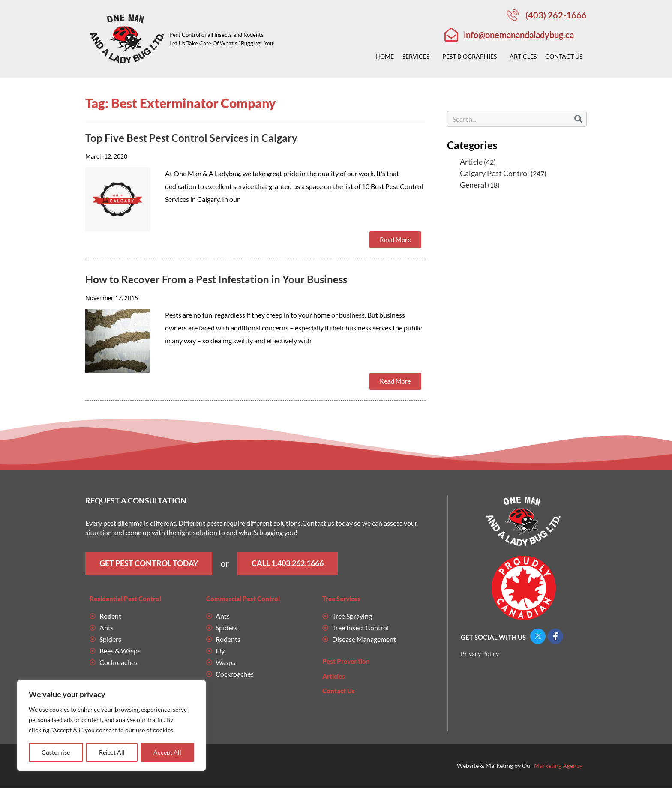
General (473, 185)
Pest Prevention (346, 662)
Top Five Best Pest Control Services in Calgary (191, 138)
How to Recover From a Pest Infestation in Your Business (216, 279)
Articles (523, 56)
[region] (111, 726)
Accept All (167, 752)
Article (471, 162)
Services (418, 57)
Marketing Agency (558, 766)
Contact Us (566, 57)
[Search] (578, 119)
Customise (56, 752)
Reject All (112, 752)
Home (385, 56)
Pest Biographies (472, 57)
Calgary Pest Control (495, 173)
